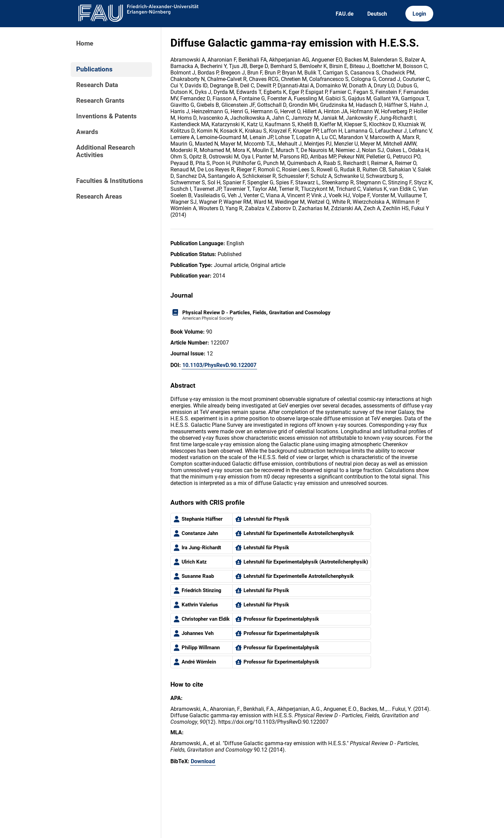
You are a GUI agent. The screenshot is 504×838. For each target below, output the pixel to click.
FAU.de (345, 14)
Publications (94, 69)
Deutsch (377, 14)
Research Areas (99, 197)
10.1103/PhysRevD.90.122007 (219, 365)
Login (419, 14)
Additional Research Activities (106, 151)
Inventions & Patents (106, 116)
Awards (87, 132)
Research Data (97, 85)
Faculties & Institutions (110, 181)
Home (85, 44)
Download (203, 761)
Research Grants (100, 101)
